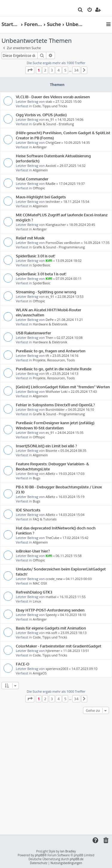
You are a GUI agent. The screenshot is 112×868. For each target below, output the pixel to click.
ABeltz (50, 474)
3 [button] (52, 70)
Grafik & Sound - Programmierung (59, 247)
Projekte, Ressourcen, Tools (54, 360)
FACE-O (23, 664)
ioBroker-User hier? (33, 551)
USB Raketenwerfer (33, 333)
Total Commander (32, 179)
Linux (37, 601)
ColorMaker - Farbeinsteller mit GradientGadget (59, 646)
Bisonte (52, 450)
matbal (51, 597)
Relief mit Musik (30, 238)
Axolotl (51, 166)
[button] (30, 70)
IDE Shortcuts (28, 510)
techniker (53, 201)
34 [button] (76, 70)
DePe (50, 320)
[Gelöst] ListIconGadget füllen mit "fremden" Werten (63, 387)
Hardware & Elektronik (50, 324)
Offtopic (39, 188)
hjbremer (53, 651)
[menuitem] (80, 10)
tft (47, 355)
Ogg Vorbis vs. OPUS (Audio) (41, 115)
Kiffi (49, 261)
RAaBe (51, 184)
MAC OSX (40, 583)
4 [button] (59, 70)
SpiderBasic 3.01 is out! (36, 256)
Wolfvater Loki (57, 391)
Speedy (51, 615)
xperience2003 (57, 669)
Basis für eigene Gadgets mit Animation (51, 628)
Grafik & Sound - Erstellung (53, 124)
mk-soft (52, 633)
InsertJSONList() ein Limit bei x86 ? (46, 446)
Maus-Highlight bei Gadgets (41, 197)
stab (49, 101)
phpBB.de (77, 859)
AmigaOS (40, 673)
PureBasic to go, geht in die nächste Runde (54, 369)
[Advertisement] (56, 775)
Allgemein (40, 170)
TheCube (53, 538)
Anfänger (40, 147)
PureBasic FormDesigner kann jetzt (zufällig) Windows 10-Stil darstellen (55, 425)
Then (50, 338)
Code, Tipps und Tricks (50, 106)
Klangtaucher (56, 225)
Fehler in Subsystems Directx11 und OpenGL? (55, 405)
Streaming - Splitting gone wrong (46, 292)
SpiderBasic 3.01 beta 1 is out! (41, 274)
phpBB (40, 855)
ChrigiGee (53, 142)
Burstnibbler (55, 409)
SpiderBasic (42, 265)
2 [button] (45, 70)
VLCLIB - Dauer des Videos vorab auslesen (53, 97)
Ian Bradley (68, 851)
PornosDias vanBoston (63, 243)
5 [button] (65, 70)
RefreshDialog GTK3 (34, 592)
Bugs (37, 478)
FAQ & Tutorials (45, 519)
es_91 (50, 119)
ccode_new (54, 579)
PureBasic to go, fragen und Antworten (51, 351)
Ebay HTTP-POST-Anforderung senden (50, 610)
